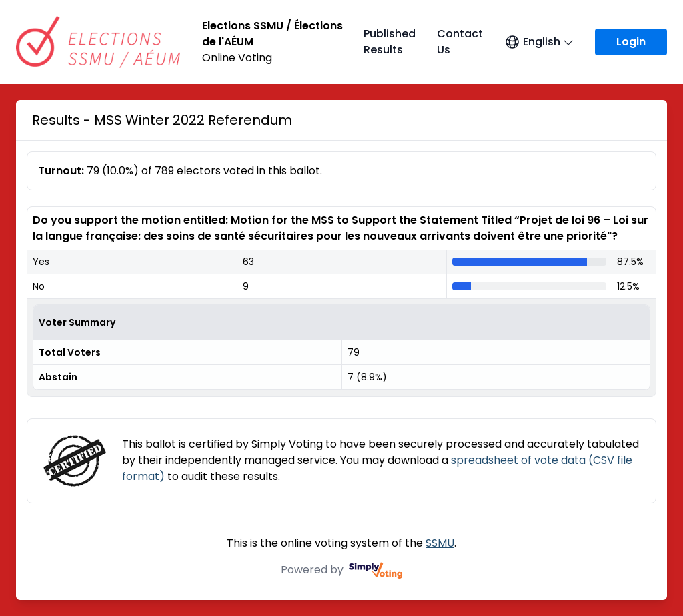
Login (631, 42)
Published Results (390, 42)
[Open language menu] (539, 42)
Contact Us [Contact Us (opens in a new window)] (460, 42)
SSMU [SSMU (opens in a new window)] (440, 543)
